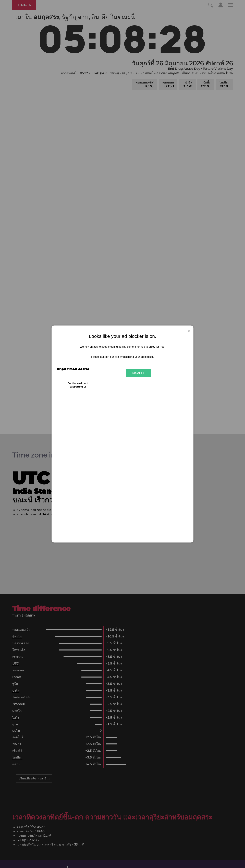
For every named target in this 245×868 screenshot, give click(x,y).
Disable (139, 373)
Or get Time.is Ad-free (73, 369)
